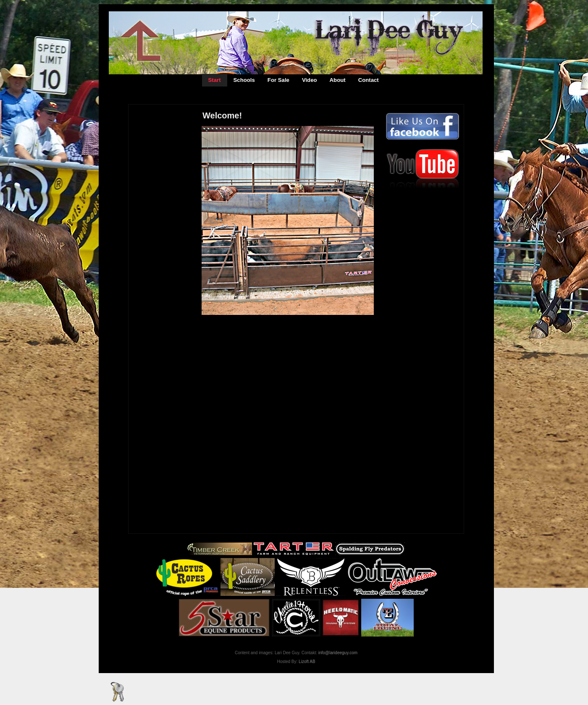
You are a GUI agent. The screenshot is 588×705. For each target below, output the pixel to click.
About (338, 80)
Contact (369, 80)
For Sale (278, 80)
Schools (244, 80)
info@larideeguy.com (338, 653)
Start (215, 80)
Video (310, 80)
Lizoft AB (307, 662)
